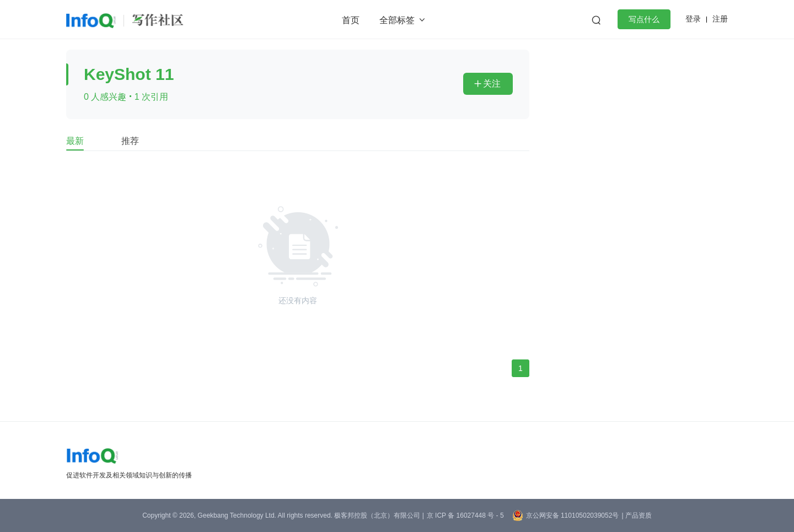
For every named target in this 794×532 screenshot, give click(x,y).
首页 (351, 20)
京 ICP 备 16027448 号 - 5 (465, 515)
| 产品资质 (636, 515)
